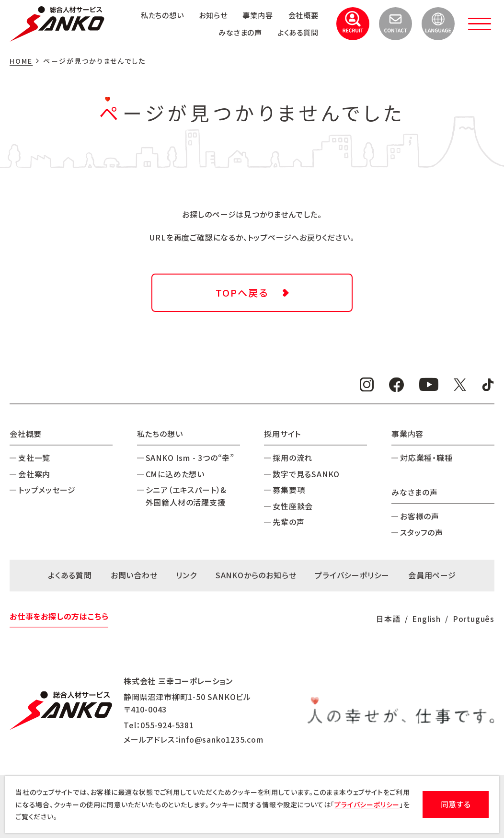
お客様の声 (420, 517)
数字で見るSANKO (306, 474)
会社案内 (34, 474)
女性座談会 (293, 506)
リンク (186, 575)
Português (474, 619)
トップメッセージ (47, 490)
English (426, 619)
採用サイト (282, 434)
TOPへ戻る (242, 293)
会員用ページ (432, 575)
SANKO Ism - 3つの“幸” (190, 458)
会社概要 (302, 15)
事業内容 (255, 15)
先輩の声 (288, 522)
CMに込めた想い (175, 474)
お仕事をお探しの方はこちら (59, 616)
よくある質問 (297, 32)
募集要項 (289, 490)
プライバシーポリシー (352, 575)
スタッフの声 (422, 532)
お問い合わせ (134, 575)
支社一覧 (34, 458)
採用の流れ (292, 458)
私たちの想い (155, 15)
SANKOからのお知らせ (256, 575)
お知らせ (208, 15)
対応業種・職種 (426, 458)
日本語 (388, 619)
